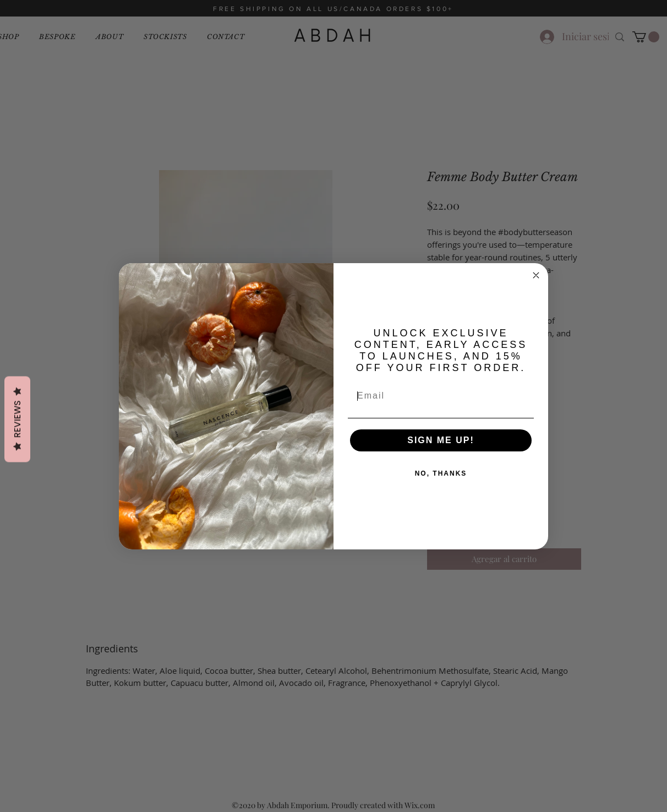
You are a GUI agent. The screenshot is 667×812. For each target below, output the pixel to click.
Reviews (17, 419)
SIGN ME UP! (441, 440)
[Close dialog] (536, 275)
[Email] (441, 396)
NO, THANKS (441, 473)
